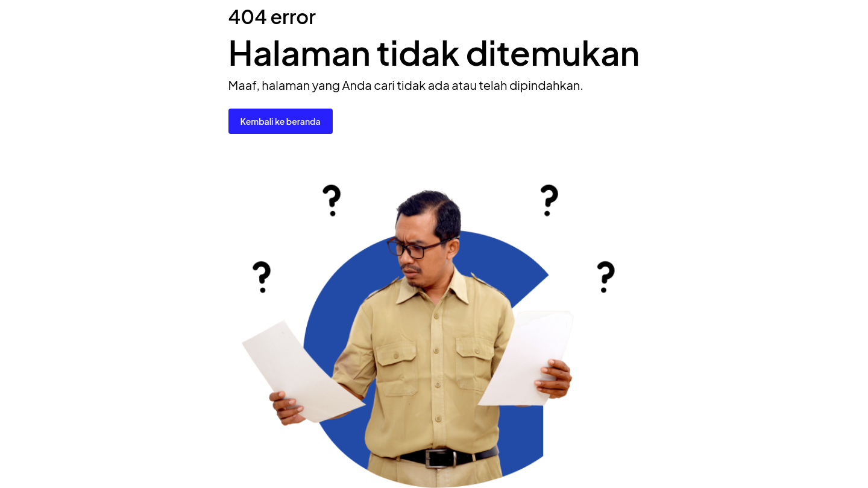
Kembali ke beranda (281, 121)
